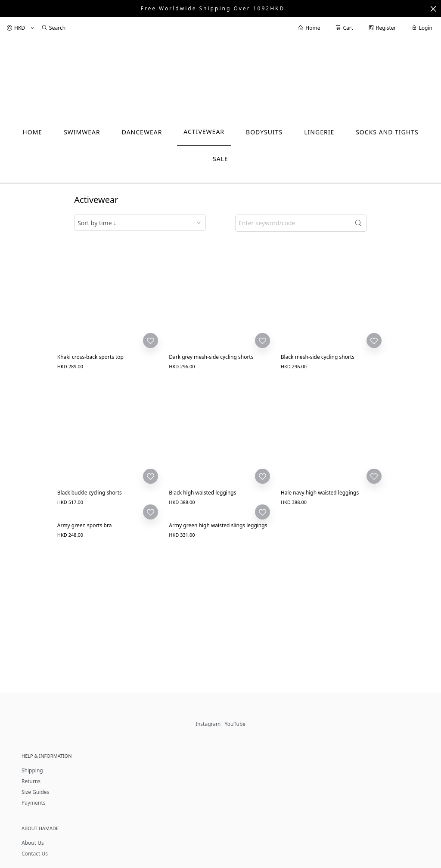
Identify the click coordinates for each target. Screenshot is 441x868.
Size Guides (35, 792)
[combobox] (140, 223)
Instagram (208, 724)
